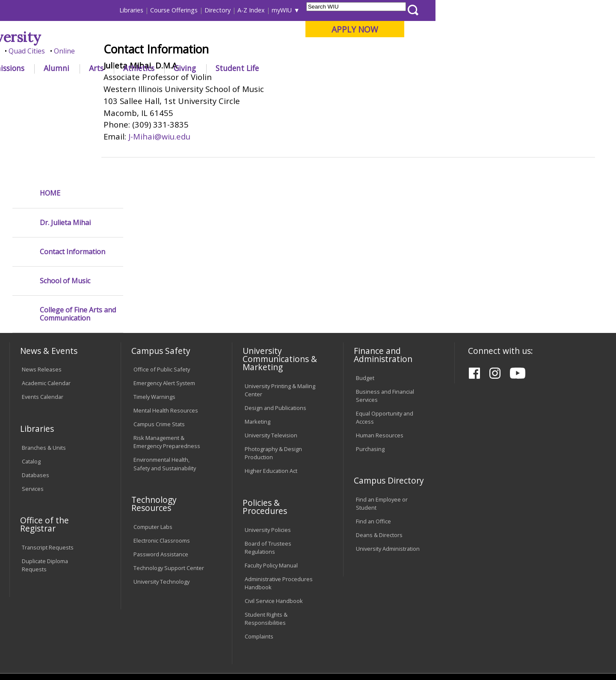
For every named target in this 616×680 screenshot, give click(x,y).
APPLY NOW (535, 29)
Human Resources (380, 356)
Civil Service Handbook (274, 522)
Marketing (258, 343)
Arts (277, 68)
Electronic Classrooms (162, 462)
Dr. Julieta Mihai (65, 144)
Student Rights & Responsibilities (266, 540)
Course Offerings (355, 10)
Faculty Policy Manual (271, 487)
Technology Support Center (169, 489)
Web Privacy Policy (192, 647)
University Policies (268, 451)
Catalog (31, 383)
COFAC (184, 88)
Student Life (418, 68)
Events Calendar (43, 318)
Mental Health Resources (166, 332)
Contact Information (73, 173)
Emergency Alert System (164, 305)
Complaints (259, 558)
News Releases (42, 291)
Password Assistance (161, 475)
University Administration (388, 470)
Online (245, 51)
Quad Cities (208, 51)
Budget (365, 299)
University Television (271, 356)
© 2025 (33, 647)
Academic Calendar (46, 305)
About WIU (69, 68)
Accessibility (43, 610)
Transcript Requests (48, 469)
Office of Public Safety (162, 291)
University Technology (161, 503)
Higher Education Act (271, 392)
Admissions (185, 68)
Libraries (312, 10)
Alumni (237, 68)
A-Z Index (432, 10)
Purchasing (370, 370)
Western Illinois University (136, 37)
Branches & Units (44, 369)
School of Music (65, 202)
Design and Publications (275, 329)
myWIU (463, 10)
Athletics (319, 68)
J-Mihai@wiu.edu (194, 199)
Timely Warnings (154, 318)
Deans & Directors (379, 457)
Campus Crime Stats (159, 345)
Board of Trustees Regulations (268, 469)
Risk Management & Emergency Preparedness (167, 363)
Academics (127, 68)
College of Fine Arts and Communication (78, 235)
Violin (209, 88)
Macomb (167, 51)
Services (33, 410)
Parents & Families (39, 10)
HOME (50, 114)
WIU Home (152, 88)
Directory (398, 10)
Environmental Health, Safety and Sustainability (165, 385)
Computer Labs (153, 448)
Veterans (193, 610)
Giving (366, 68)
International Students (131, 10)
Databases (36, 396)
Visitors (82, 10)
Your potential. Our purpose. (97, 51)
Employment (93, 610)
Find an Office (373, 443)
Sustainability (146, 610)
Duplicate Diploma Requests (45, 486)
